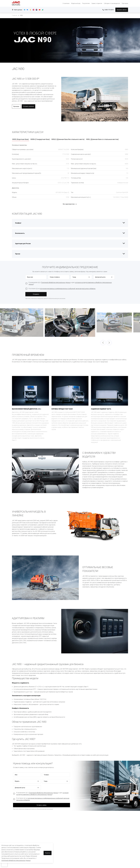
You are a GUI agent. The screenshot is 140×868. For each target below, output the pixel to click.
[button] (81, 277)
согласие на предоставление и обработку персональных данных (42, 794)
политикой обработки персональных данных (16, 860)
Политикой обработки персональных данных (56, 282)
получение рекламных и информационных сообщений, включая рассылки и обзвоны (68, 289)
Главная (15, 15)
